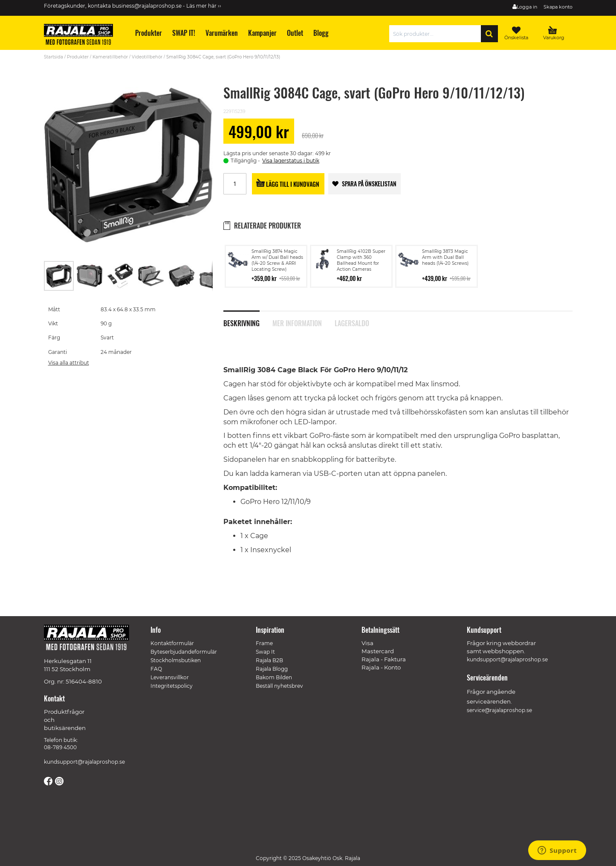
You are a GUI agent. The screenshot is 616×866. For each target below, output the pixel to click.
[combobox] (437, 34)
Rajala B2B (269, 660)
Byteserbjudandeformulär (184, 652)
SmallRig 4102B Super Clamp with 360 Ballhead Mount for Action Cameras (361, 260)
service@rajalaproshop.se (499, 710)
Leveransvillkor (170, 677)
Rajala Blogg (272, 669)
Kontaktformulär (172, 643)
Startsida (54, 57)
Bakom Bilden (274, 677)
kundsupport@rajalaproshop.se (84, 762)
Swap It (265, 652)
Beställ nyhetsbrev (279, 686)
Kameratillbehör (110, 57)
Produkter (78, 57)
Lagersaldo (352, 322)
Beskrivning (241, 322)
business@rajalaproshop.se (147, 6)
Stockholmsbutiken (176, 660)
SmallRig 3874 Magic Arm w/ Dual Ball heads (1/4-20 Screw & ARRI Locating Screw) (277, 260)
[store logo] (82, 36)
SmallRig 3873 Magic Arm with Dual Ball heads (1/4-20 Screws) (445, 257)
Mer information (297, 322)
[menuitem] (148, 33)
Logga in (527, 7)
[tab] (248, 319)
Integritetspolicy (172, 686)
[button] (90, 276)
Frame (264, 643)
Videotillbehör (147, 57)
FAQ (156, 669)
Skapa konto (558, 7)
